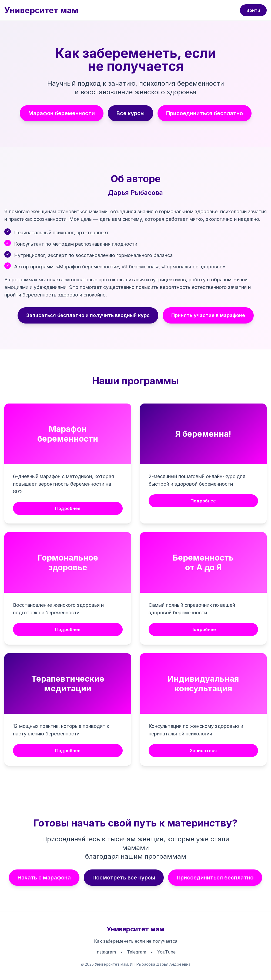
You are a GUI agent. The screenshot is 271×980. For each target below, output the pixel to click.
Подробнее (68, 508)
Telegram (137, 952)
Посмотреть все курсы (124, 878)
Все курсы (131, 113)
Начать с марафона (44, 878)
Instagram (106, 952)
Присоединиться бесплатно (205, 113)
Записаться (203, 751)
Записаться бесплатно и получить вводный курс (88, 315)
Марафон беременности (62, 113)
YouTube (166, 952)
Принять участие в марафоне (208, 315)
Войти (253, 10)
